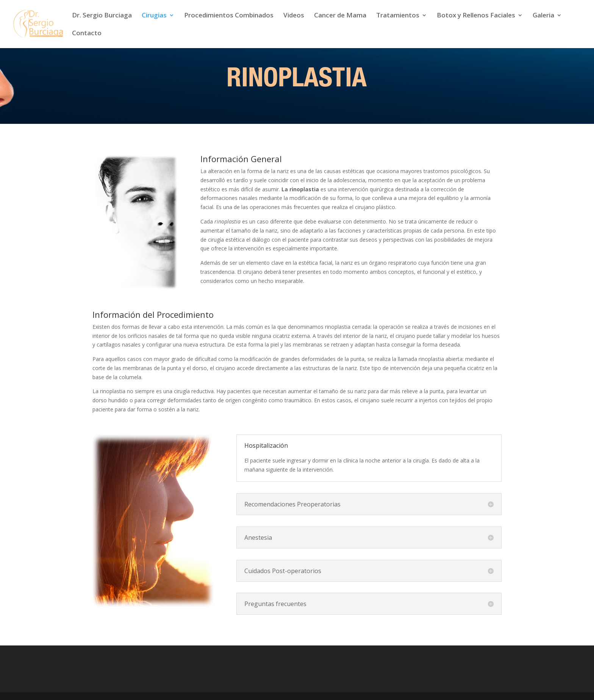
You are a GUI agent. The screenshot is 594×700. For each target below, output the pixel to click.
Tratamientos (398, 16)
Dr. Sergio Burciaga (102, 16)
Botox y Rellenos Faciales (476, 16)
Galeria (543, 16)
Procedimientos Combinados (229, 16)
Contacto (87, 34)
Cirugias (154, 16)
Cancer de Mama (340, 16)
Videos (294, 16)
